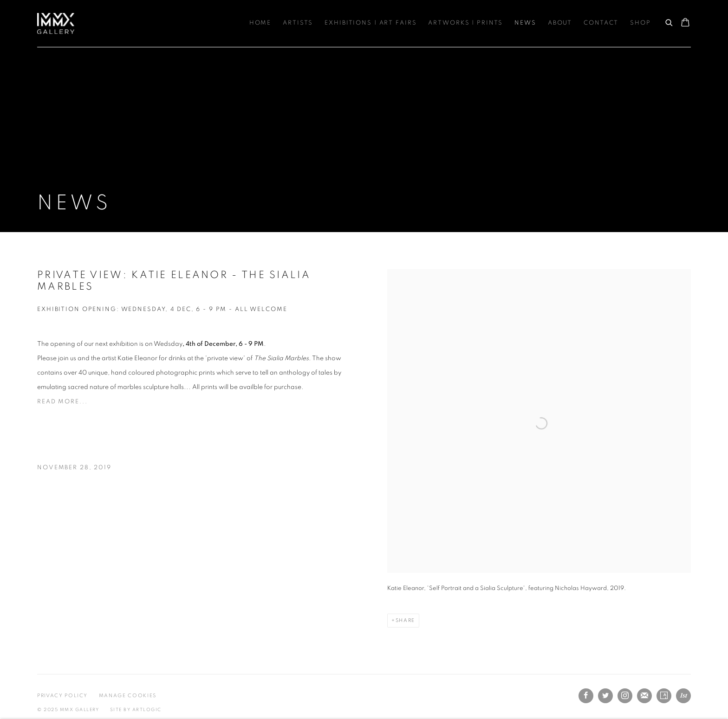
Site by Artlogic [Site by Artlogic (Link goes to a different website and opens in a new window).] (136, 710)
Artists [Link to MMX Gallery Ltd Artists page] (298, 23)
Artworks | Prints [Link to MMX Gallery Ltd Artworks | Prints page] (465, 23)
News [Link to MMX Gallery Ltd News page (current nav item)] (525, 23)
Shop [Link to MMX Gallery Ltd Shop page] (640, 23)
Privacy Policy (62, 696)
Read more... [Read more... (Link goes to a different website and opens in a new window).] (62, 402)
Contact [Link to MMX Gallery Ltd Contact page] (601, 23)
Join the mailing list (644, 696)
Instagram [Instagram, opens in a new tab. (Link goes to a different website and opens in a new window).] (625, 696)
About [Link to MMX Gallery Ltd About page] (560, 23)
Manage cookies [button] (128, 696)
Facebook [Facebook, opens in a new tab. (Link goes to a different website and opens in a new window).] (586, 696)
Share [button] (405, 620)
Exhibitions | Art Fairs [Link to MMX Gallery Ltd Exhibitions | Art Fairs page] (370, 23)
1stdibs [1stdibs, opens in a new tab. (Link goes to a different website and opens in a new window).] (683, 696)
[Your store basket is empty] (685, 23)
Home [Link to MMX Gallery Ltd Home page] (260, 23)
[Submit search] (669, 21)
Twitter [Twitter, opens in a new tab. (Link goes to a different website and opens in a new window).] (605, 696)
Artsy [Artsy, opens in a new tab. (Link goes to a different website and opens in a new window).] (664, 696)
